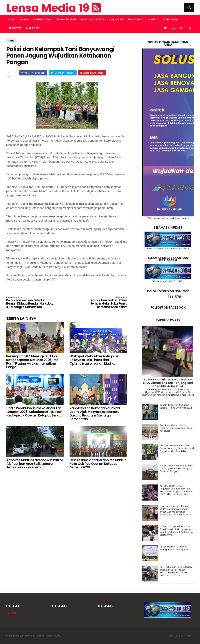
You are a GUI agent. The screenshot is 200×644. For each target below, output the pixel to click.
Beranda (12, 613)
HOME (11, 41)
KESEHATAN (116, 19)
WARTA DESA (136, 19)
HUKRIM (25, 19)
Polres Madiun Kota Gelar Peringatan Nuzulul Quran (174, 548)
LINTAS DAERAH (66, 19)
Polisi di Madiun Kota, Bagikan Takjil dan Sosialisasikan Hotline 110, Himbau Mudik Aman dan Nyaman (176, 571)
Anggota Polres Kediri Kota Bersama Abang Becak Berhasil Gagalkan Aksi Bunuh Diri (177, 448)
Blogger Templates (46, 636)
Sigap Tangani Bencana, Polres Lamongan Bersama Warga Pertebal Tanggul (177, 468)
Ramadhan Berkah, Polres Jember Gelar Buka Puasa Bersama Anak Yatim (103, 303)
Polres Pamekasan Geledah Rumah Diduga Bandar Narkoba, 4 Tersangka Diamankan (30, 303)
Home (12, 19)
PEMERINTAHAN (43, 19)
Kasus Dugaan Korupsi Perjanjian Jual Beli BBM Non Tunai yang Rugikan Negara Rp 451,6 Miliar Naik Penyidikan (177, 490)
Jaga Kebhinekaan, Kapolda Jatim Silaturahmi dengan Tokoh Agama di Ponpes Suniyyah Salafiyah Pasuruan (176, 510)
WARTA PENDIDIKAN (92, 19)
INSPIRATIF (32, 28)
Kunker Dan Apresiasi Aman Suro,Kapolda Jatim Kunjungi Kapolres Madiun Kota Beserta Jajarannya (176, 531)
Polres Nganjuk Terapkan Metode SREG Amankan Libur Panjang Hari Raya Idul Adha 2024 (168, 383)
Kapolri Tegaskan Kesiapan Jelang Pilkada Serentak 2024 (176, 406)
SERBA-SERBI (171, 19)
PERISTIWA (15, 28)
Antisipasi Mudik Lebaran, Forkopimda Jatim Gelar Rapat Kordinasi (177, 428)
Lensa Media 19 (54, 8)
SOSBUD (153, 19)
